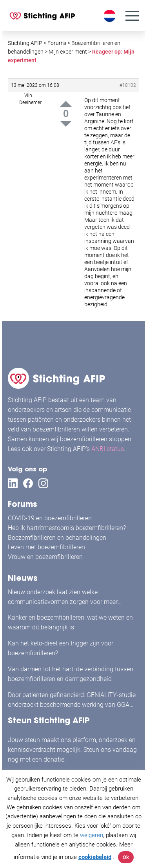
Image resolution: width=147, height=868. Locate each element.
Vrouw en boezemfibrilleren (45, 557)
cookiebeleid (95, 857)
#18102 (128, 85)
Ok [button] (126, 857)
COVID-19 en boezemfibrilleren (50, 518)
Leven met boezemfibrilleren (46, 547)
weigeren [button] (92, 835)
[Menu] (132, 16)
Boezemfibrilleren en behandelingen (57, 538)
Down (66, 124)
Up (66, 104)
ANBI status (108, 449)
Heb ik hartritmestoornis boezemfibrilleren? (67, 528)
